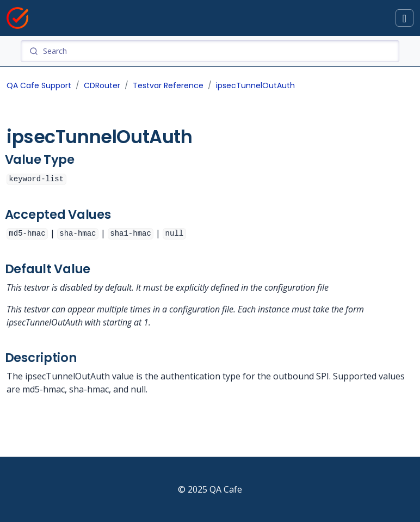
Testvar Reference (168, 85)
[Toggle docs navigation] (404, 18)
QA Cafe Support (39, 85)
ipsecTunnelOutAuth (255, 85)
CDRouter (102, 85)
